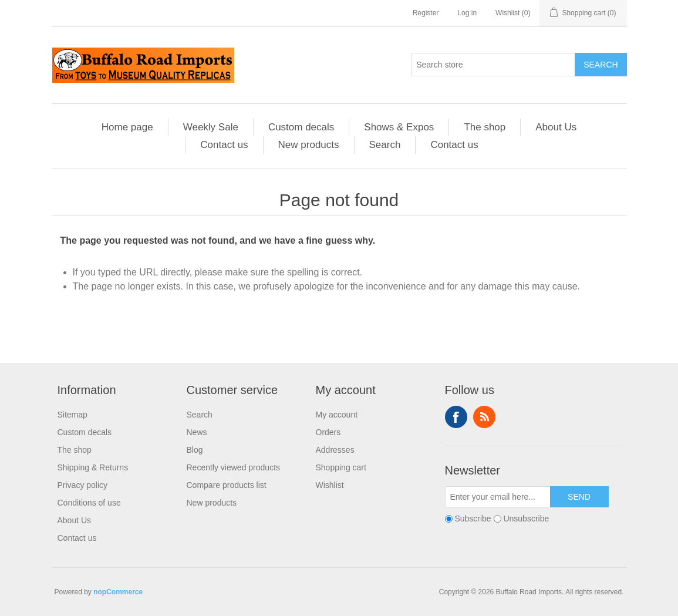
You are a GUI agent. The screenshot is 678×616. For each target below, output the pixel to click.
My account (337, 415)
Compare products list (227, 485)
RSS (484, 417)
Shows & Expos (399, 127)
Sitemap (72, 415)
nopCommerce (118, 592)
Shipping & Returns (93, 467)
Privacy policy (83, 485)
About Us (556, 127)
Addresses (335, 450)
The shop (485, 127)
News (197, 432)
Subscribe (473, 519)
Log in (467, 13)
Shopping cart (341, 467)
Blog (195, 450)
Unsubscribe (526, 519)
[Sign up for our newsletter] (498, 497)
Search (601, 65)
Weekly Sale (211, 127)
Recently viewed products (234, 467)
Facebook (456, 417)
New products (309, 145)
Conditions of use (89, 503)
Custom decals (301, 127)
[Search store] (493, 65)
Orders (328, 432)
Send (579, 497)
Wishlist (330, 485)
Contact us (224, 145)
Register (426, 13)
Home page (127, 127)
